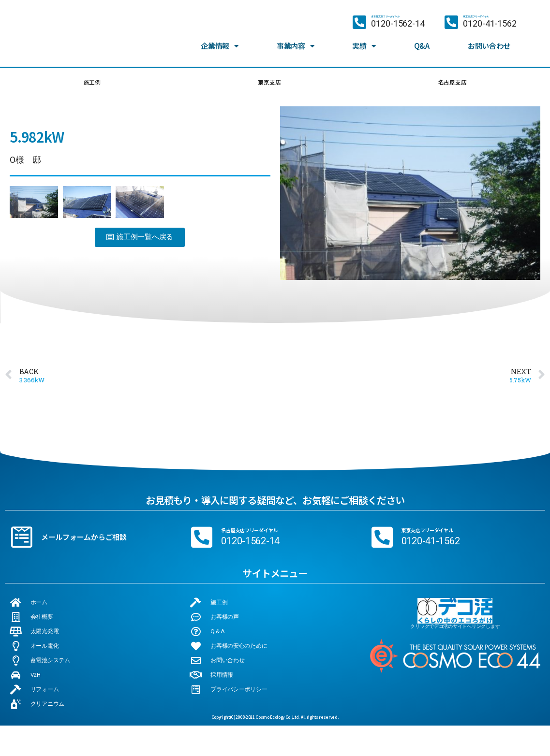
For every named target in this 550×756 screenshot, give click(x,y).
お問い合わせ (489, 37)
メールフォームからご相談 (84, 540)
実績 (364, 38)
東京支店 (268, 84)
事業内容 (296, 38)
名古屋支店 (452, 84)
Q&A (422, 37)
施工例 (91, 84)
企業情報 (220, 38)
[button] (140, 241)
